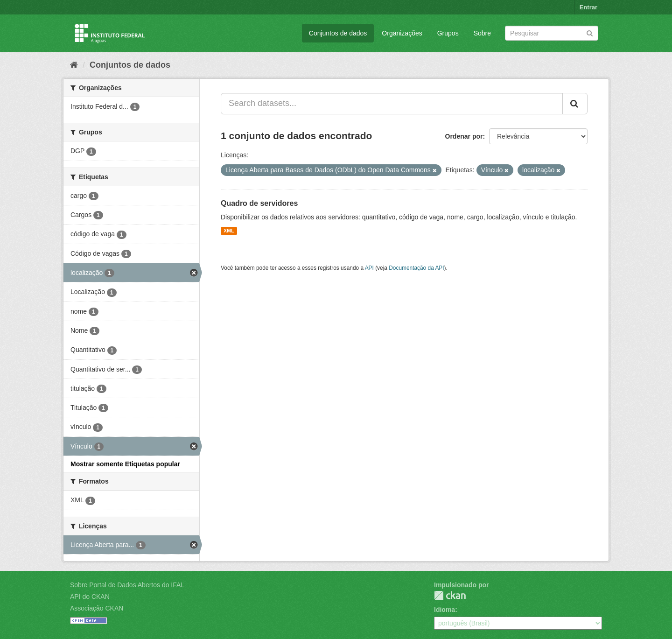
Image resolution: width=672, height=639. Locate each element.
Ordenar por (464, 136)
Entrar (588, 7)
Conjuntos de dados (338, 33)
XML (229, 231)
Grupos (448, 33)
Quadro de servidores (259, 203)
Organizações (402, 33)
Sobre (482, 33)
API (369, 268)
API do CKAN (90, 597)
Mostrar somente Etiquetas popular (125, 464)
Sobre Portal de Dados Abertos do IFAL (127, 585)
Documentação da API (416, 268)
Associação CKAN (97, 608)
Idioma (444, 610)
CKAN (450, 595)
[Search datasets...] (392, 104)
